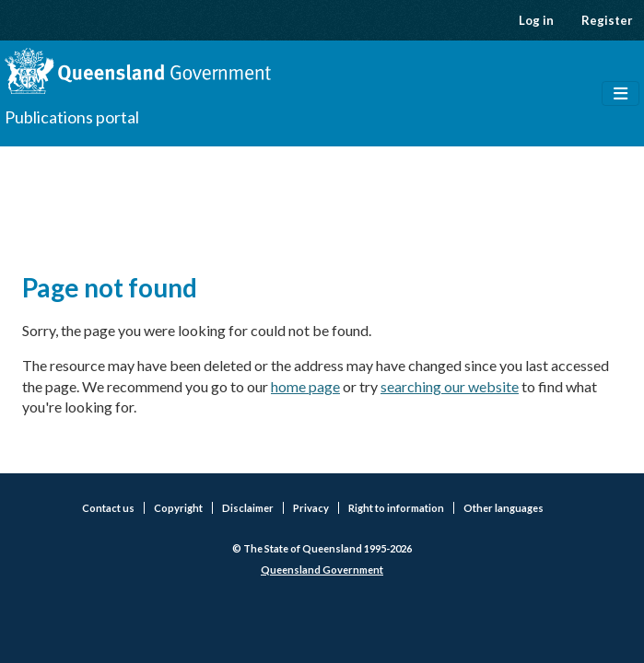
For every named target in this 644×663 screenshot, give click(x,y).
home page (305, 386)
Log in (536, 20)
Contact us (108, 508)
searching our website (450, 386)
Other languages (503, 508)
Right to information (396, 508)
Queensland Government (322, 570)
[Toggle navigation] (621, 94)
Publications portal (72, 117)
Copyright (178, 508)
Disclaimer (248, 508)
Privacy (311, 508)
